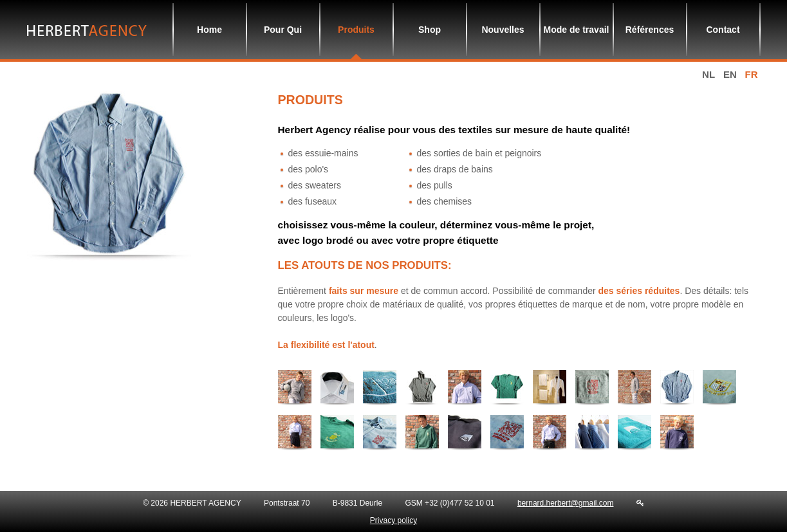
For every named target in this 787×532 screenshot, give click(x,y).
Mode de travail (577, 30)
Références (650, 30)
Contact (723, 30)
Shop (430, 30)
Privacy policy (393, 520)
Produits (356, 30)
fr (752, 74)
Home (209, 30)
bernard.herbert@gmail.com (566, 503)
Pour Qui (283, 30)
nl (708, 74)
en (730, 74)
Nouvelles (503, 30)
